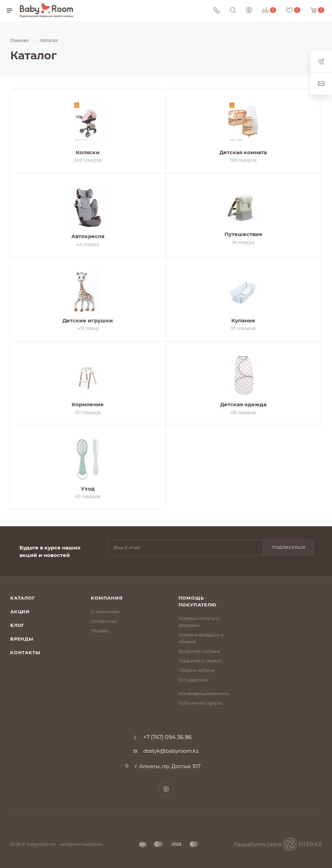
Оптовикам (104, 621)
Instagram (166, 789)
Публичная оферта (200, 703)
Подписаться (289, 547)
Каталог (23, 598)
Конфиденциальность (204, 693)
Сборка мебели (197, 670)
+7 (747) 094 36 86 (168, 737)
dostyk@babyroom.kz (171, 751)
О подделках (193, 680)
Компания (107, 598)
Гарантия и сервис (200, 661)
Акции (20, 612)
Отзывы (100, 631)
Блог (17, 625)
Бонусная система (199, 651)
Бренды (22, 639)
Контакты (25, 652)
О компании (105, 612)
